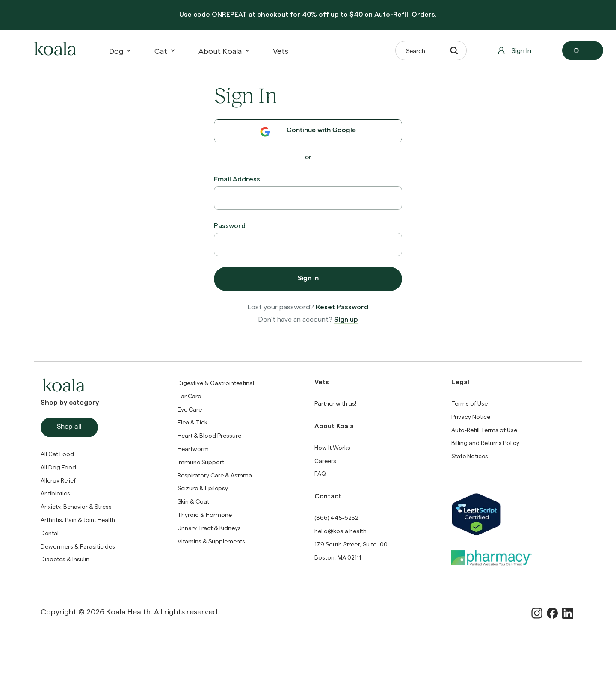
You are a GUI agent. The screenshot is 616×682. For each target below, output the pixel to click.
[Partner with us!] (335, 403)
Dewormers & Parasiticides (78, 546)
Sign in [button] (308, 279)
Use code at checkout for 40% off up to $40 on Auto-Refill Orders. (308, 14)
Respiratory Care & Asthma (215, 475)
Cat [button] (164, 51)
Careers (325, 461)
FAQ (320, 473)
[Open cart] (583, 50)
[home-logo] (54, 50)
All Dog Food (58, 467)
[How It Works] (332, 447)
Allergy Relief (58, 480)
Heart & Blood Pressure (209, 435)
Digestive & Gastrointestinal (216, 383)
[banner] (308, 15)
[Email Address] (308, 198)
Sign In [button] (514, 50)
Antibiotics (55, 493)
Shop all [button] (69, 427)
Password (230, 225)
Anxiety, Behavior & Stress (76, 506)
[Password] (308, 245)
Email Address (237, 179)
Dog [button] (120, 51)
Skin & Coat (193, 501)
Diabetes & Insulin (65, 559)
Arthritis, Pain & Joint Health (78, 520)
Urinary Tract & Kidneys (209, 528)
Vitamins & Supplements (211, 541)
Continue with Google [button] (308, 132)
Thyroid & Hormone (205, 514)
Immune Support (201, 462)
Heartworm (193, 449)
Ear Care (189, 396)
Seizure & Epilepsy (203, 488)
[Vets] (281, 51)
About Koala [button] (224, 51)
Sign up (346, 319)
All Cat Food (57, 454)
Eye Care (190, 409)
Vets (281, 51)
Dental (50, 533)
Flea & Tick (192, 422)
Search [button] (432, 50)
